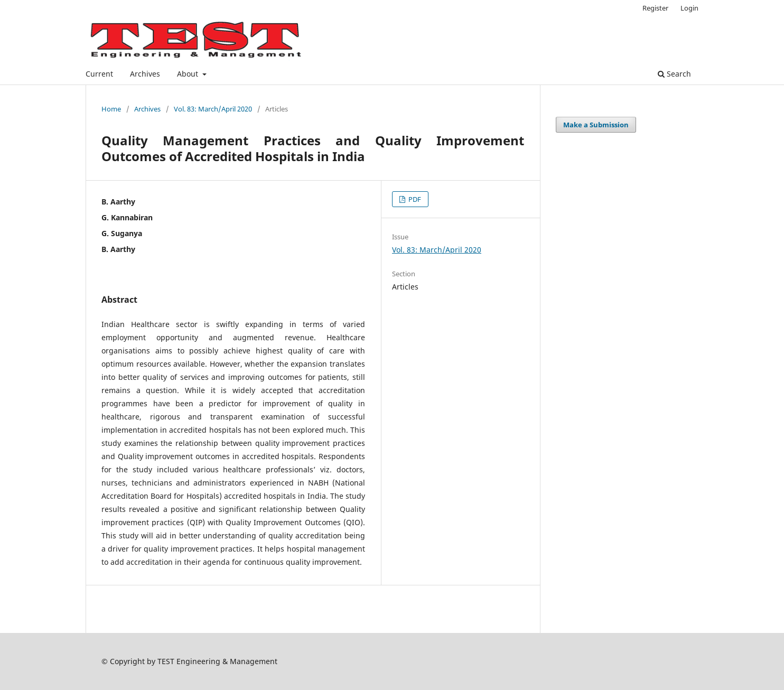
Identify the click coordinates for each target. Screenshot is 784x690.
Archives (145, 74)
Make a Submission (596, 125)
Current (99, 74)
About (189, 74)
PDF (414, 199)
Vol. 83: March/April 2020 (213, 109)
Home (111, 109)
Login (689, 8)
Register (655, 8)
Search (674, 74)
